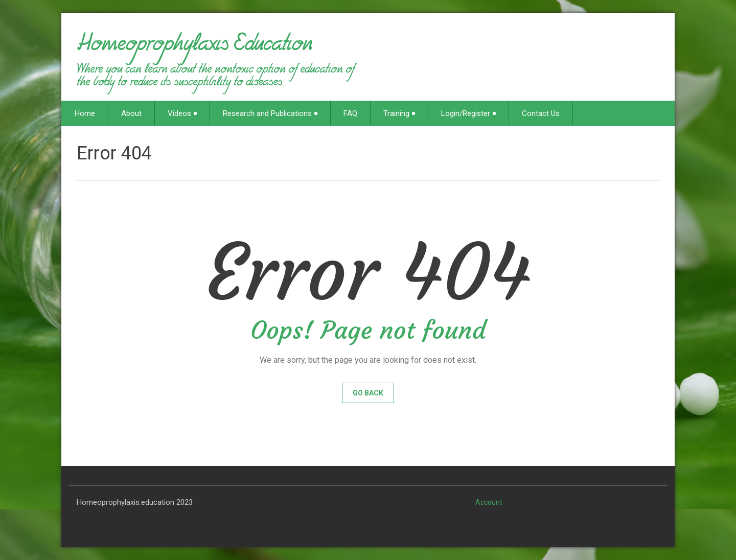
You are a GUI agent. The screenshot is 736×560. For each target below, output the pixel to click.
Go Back (368, 393)
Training (399, 113)
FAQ (350, 113)
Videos (182, 113)
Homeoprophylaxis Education (194, 48)
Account (489, 502)
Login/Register (468, 113)
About (131, 113)
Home (85, 113)
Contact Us (541, 113)
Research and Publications (270, 113)
